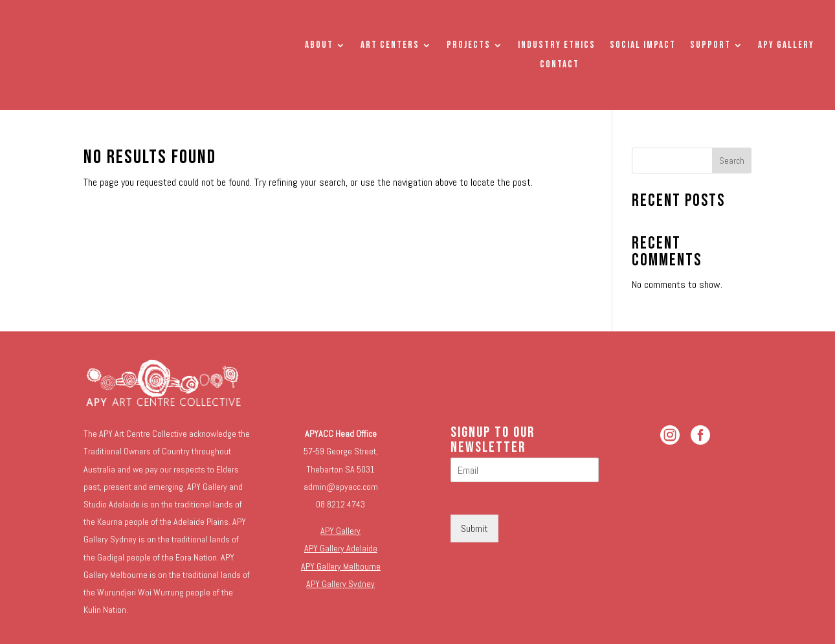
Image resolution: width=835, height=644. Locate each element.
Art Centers (390, 46)
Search (732, 161)
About (319, 46)
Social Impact (643, 46)
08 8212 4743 (340, 504)
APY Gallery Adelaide (341, 548)
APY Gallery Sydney (340, 584)
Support (710, 46)
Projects (469, 46)
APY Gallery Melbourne (341, 566)
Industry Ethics (557, 46)
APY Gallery (786, 46)
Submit (474, 528)
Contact (560, 65)
